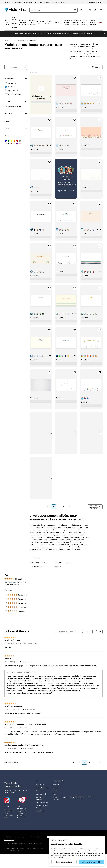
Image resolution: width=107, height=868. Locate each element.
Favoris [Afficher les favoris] (97, 70)
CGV (37, 839)
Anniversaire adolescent (39, 565)
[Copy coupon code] (70, 34)
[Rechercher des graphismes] (25, 70)
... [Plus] (14, 40)
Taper (7, 131)
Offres (100, 22)
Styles (7, 123)
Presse (55, 796)
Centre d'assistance (42, 790)
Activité (7, 104)
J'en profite (88, 33)
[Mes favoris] (90, 10)
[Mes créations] (86, 10)
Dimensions (9, 81)
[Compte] (95, 10)
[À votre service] (81, 10)
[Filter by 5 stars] (6, 597)
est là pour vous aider (18, 793)
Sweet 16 (58, 569)
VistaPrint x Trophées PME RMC (60, 801)
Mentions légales (9, 842)
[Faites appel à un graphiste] (66, 181)
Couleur (8, 138)
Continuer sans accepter (59, 840)
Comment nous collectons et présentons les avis (16, 586)
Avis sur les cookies (57, 857)
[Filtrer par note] (85, 634)
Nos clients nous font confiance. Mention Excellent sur (82, 786)
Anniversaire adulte (37, 569)
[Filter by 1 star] (6, 614)
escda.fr (7, 820)
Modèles (21, 40)
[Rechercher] (75, 10)
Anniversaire (31, 40)
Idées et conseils (41, 796)
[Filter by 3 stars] (6, 606)
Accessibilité (40, 813)
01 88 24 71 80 (9, 839)
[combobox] (52, 10)
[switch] (94, 2)
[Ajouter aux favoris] (75, 80)
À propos (56, 787)
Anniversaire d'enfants (63, 565)
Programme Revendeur (39, 801)
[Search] (75, 634)
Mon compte (40, 787)
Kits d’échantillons (42, 805)
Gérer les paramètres (64, 862)
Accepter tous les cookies (92, 862)
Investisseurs (57, 793)
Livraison (39, 793)
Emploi (55, 790)
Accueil (7, 40)
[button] (48, 509)
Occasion (8, 116)
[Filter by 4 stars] (6, 602)
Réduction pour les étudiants (42, 809)
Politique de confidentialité (27, 839)
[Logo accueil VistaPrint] (15, 10)
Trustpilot (73, 783)
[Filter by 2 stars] (6, 610)
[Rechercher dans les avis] (65, 634)
